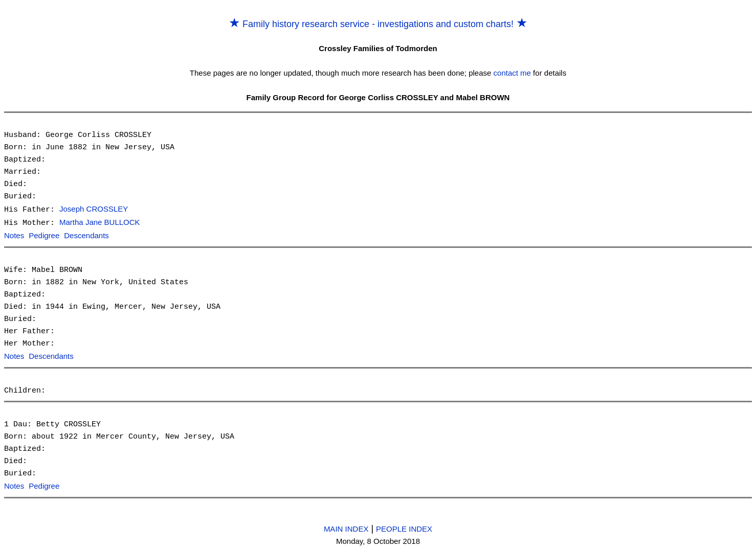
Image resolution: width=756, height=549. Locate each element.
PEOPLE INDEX (404, 526)
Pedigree (44, 235)
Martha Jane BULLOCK (100, 222)
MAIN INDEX (346, 526)
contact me (512, 73)
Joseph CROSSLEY (94, 209)
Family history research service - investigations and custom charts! (378, 24)
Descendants (86, 235)
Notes (14, 235)
